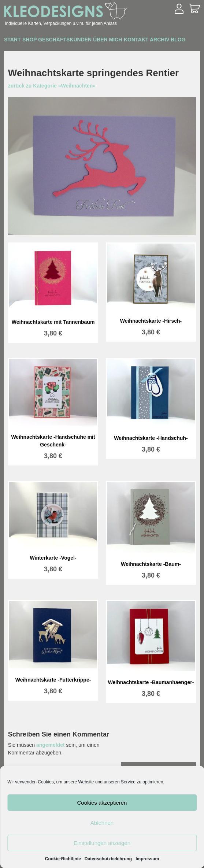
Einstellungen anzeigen (102, 843)
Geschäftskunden (83, 40)
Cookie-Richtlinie (63, 859)
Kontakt (169, 41)
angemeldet (51, 745)
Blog (44, 51)
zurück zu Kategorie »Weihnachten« (52, 86)
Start (16, 41)
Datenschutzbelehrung (108, 859)
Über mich (133, 41)
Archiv (17, 51)
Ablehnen (102, 823)
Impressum (147, 859)
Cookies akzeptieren (102, 803)
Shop (40, 41)
